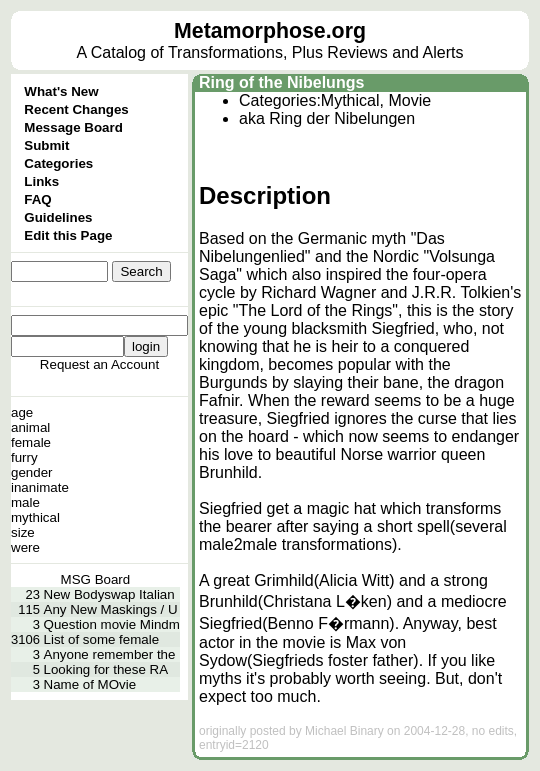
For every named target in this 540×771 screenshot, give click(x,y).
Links (41, 181)
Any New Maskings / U (111, 609)
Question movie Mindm (112, 624)
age (22, 412)
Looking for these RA (106, 669)
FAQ (37, 199)
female (31, 442)
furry (24, 457)
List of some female (102, 639)
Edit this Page (68, 235)
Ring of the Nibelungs (281, 82)
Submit (46, 145)
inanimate (40, 487)
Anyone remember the (110, 654)
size (23, 532)
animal (30, 427)
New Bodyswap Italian (109, 594)
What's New (61, 91)
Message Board (73, 127)
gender (32, 472)
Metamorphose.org (270, 31)
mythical (35, 517)
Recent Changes (76, 109)
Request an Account (99, 364)
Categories (58, 163)
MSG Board (96, 579)
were (25, 547)
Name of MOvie (90, 684)
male (25, 502)
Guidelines (58, 217)
